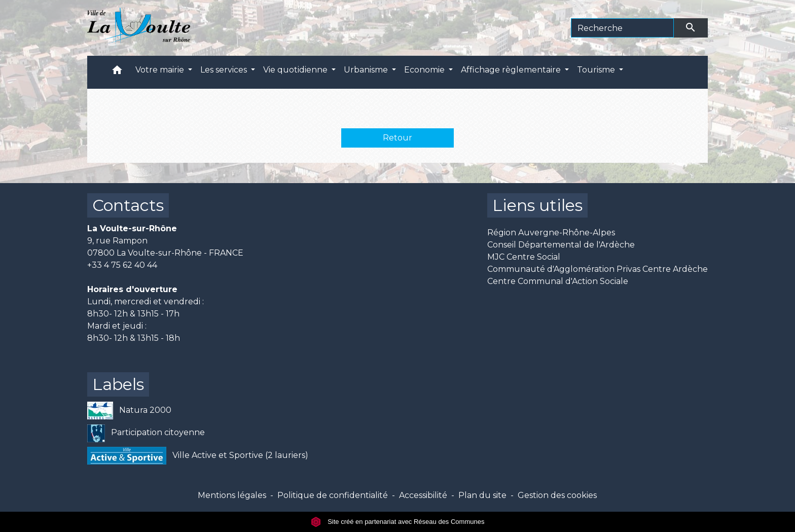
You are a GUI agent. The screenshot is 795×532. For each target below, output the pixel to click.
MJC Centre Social (524, 257)
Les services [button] (225, 70)
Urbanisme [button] (367, 70)
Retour (397, 138)
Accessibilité (423, 495)
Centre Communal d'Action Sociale (558, 281)
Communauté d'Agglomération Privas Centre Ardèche (598, 269)
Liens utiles (537, 205)
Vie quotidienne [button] (296, 70)
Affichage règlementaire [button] (512, 70)
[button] (117, 72)
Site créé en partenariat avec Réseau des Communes (398, 522)
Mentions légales (232, 495)
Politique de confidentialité (333, 495)
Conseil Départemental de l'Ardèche (561, 245)
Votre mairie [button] (161, 70)
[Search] (622, 28)
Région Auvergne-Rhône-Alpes (551, 233)
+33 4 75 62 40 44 (122, 265)
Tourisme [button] (597, 70)
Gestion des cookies (557, 495)
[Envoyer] (691, 28)
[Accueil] (139, 28)
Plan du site (482, 495)
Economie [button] (425, 70)
